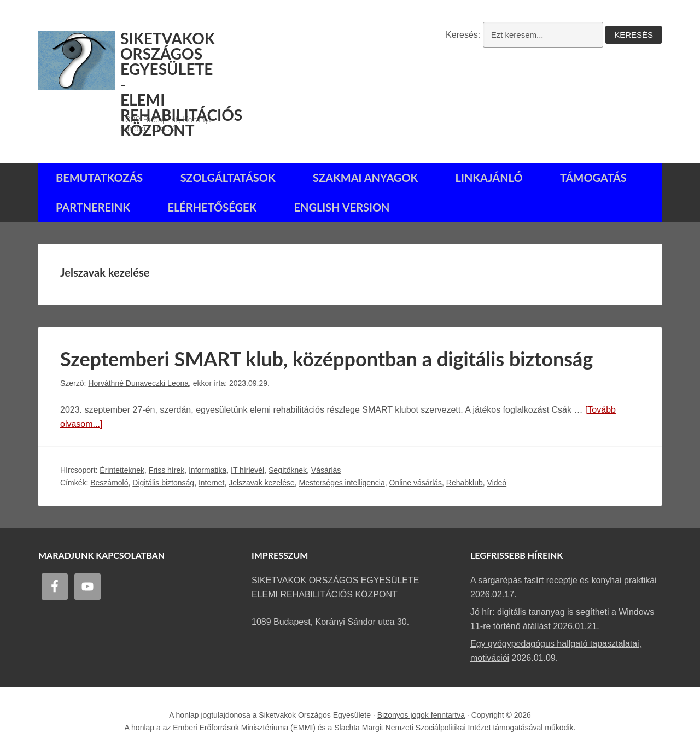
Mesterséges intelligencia (342, 483)
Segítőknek (288, 470)
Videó (497, 483)
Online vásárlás (416, 483)
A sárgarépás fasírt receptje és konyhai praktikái (564, 580)
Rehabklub (465, 483)
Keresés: (463, 35)
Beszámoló (109, 483)
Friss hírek (167, 470)
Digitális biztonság (163, 483)
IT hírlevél (247, 470)
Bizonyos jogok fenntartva (421, 715)
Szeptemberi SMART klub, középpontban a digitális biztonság (326, 359)
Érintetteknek (122, 470)
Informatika (208, 470)
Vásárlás (326, 470)
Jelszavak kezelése (262, 483)
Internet (211, 483)
